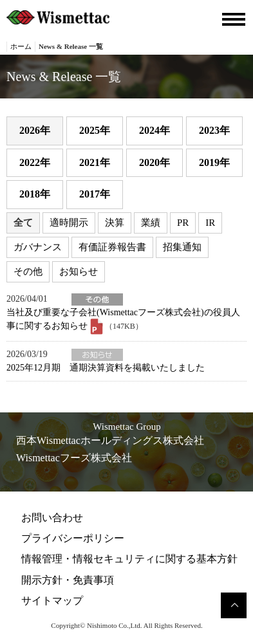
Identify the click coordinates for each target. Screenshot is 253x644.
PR (183, 223)
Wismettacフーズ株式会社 (74, 458)
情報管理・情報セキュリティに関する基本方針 (129, 559)
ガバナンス (38, 247)
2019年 (214, 162)
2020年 (155, 162)
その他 (28, 271)
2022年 (35, 162)
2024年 (155, 130)
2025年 (95, 130)
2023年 (214, 130)
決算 (115, 223)
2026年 (35, 130)
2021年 (95, 162)
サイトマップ (52, 601)
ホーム (21, 46)
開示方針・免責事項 (68, 580)
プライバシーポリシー (73, 538)
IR (210, 223)
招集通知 (182, 247)
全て (23, 223)
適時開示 (69, 223)
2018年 (35, 194)
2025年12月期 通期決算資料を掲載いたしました (106, 368)
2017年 (95, 194)
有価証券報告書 (112, 247)
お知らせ (79, 271)
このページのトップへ (234, 605)
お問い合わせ (52, 518)
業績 (151, 223)
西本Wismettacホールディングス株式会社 (110, 440)
